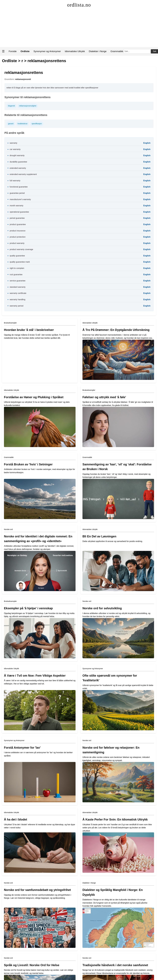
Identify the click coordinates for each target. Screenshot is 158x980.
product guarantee (18, 224)
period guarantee (17, 218)
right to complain (17, 268)
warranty (13, 143)
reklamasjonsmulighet (28, 106)
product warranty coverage (21, 249)
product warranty (17, 243)
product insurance (18, 231)
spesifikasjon (37, 124)
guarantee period (17, 193)
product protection (18, 237)
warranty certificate (18, 293)
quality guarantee (17, 256)
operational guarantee (19, 212)
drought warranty (17, 155)
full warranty (15, 181)
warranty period (16, 306)
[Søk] (137, 51)
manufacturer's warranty (20, 199)
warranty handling (17, 300)
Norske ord (8, 529)
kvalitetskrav (22, 124)
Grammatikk (117, 51)
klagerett (11, 106)
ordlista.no (79, 5)
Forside (13, 51)
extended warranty (18, 168)
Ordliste (9, 61)
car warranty (15, 149)
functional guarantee (19, 187)
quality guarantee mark (20, 262)
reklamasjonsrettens (47, 61)
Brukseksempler (10, 323)
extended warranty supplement (23, 174)
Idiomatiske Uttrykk (75, 51)
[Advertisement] (79, 28)
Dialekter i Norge (98, 51)
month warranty (16, 206)
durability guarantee (18, 162)
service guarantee (18, 281)
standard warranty (18, 287)
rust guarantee (16, 275)
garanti (11, 124)
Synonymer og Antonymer (47, 51)
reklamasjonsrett (23, 79)
